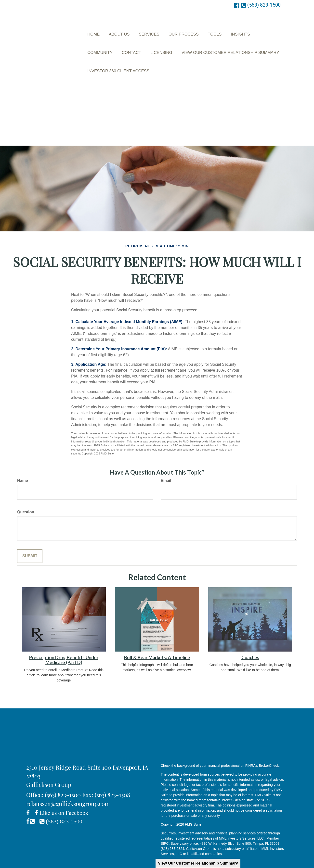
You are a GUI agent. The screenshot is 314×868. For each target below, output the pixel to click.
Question (26, 496)
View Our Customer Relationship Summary (198, 863)
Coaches (250, 642)
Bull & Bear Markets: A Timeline (157, 642)
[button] (119, 30)
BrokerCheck (269, 750)
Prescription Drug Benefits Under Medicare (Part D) (64, 644)
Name (23, 465)
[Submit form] (30, 540)
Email (166, 465)
